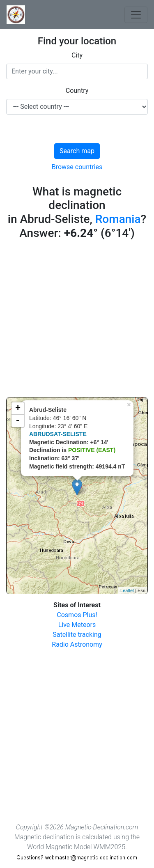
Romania (118, 219)
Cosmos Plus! (77, 615)
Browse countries (77, 167)
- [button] (18, 421)
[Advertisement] (77, 320)
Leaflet (127, 590)
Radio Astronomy (77, 644)
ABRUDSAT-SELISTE (58, 434)
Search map (77, 151)
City (77, 55)
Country (77, 91)
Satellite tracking (77, 635)
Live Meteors (77, 625)
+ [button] (18, 409)
